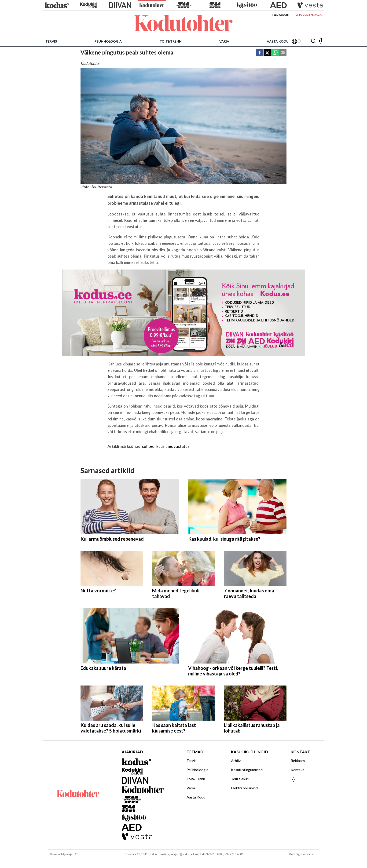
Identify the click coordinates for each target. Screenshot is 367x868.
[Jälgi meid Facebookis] (320, 41)
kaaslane (164, 446)
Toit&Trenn (171, 41)
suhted (148, 446)
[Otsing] (313, 41)
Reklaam (298, 760)
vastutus (182, 446)
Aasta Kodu (278, 41)
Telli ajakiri (280, 15)
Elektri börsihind (244, 788)
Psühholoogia (108, 41)
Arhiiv (236, 760)
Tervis (51, 41)
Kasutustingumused (247, 770)
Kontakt (297, 770)
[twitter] (267, 53)
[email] (283, 53)
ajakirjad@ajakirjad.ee (183, 854)
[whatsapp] (275, 53)
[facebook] (260, 53)
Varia (224, 41)
